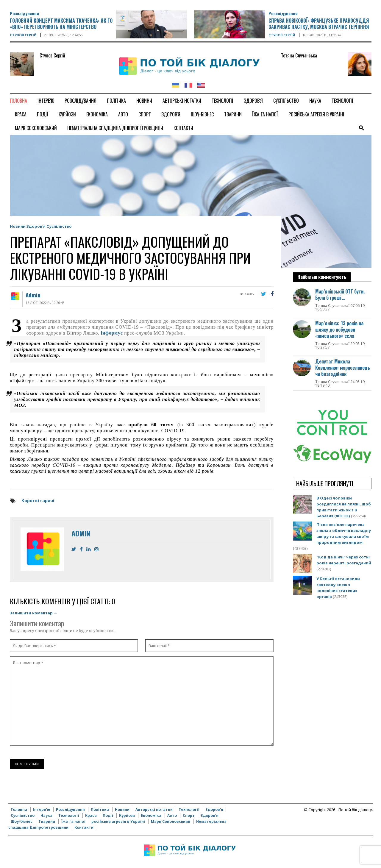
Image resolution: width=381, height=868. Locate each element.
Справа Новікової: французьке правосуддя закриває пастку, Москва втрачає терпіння (319, 24)
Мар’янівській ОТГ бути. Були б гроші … (340, 295)
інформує (112, 333)
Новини (18, 226)
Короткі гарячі (38, 501)
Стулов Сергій (23, 35)
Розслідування (24, 13)
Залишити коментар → (34, 613)
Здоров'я (36, 226)
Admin (33, 295)
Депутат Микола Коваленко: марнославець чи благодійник (343, 368)
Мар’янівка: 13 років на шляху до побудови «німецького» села (339, 330)
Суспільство (59, 226)
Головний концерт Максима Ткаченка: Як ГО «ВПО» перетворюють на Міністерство (61, 24)
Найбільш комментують (322, 277)
